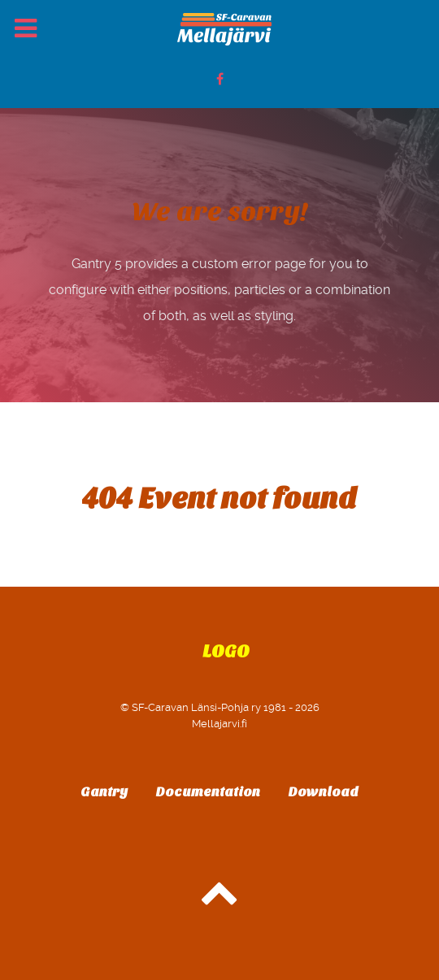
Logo (226, 652)
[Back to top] (219, 901)
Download (324, 792)
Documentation (208, 792)
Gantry (104, 792)
